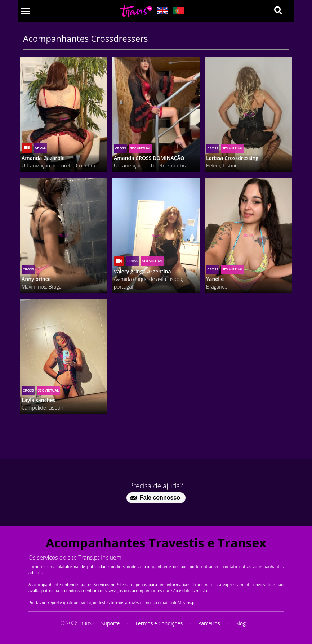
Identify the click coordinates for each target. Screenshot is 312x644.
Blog (240, 623)
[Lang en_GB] (162, 11)
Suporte (111, 623)
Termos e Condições (159, 623)
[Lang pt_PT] (178, 11)
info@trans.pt (183, 602)
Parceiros (209, 623)
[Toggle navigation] (25, 11)
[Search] (278, 11)
